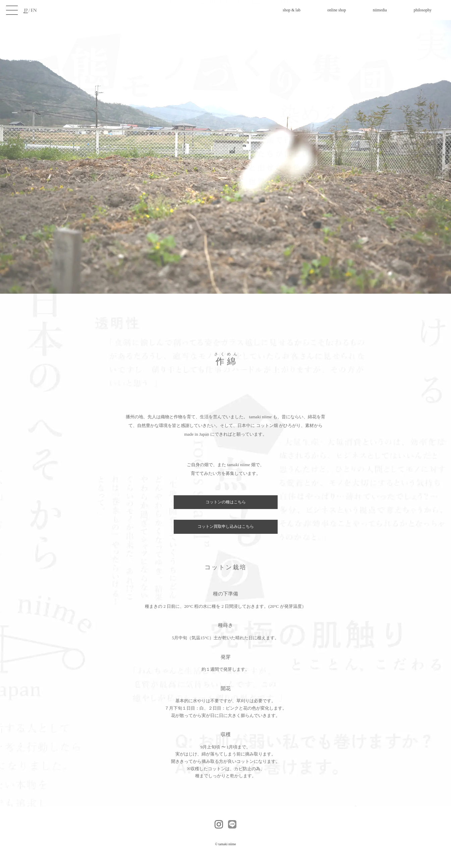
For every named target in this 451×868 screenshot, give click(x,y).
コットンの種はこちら (226, 502)
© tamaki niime (225, 844)
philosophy (423, 10)
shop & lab (292, 10)
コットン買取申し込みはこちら (226, 526)
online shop (337, 10)
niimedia (380, 10)
